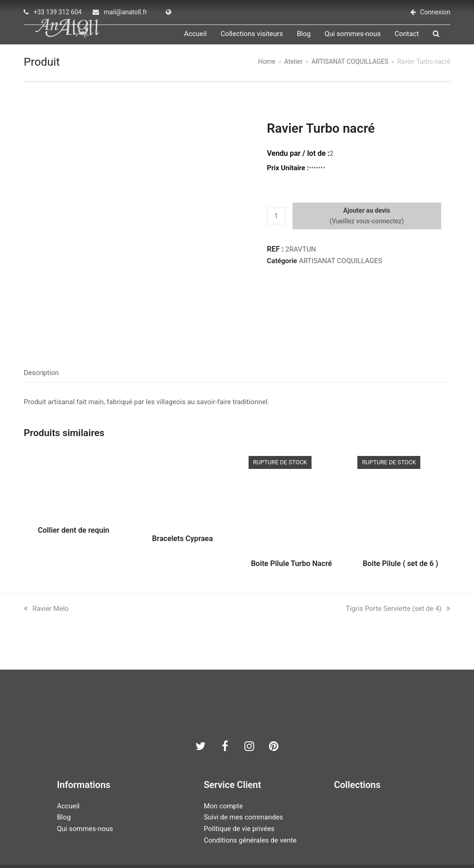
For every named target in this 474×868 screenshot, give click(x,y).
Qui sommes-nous (85, 788)
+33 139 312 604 (58, 12)
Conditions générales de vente (250, 799)
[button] (447, 40)
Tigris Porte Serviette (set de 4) (398, 567)
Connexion (435, 12)
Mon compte (223, 765)
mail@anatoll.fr (125, 12)
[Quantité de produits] (276, 228)
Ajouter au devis (367, 222)
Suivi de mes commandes (243, 776)
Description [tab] (41, 332)
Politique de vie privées (239, 788)
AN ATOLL (186, 838)
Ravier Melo (46, 567)
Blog (64, 776)
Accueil (68, 765)
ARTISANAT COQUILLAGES (341, 272)
